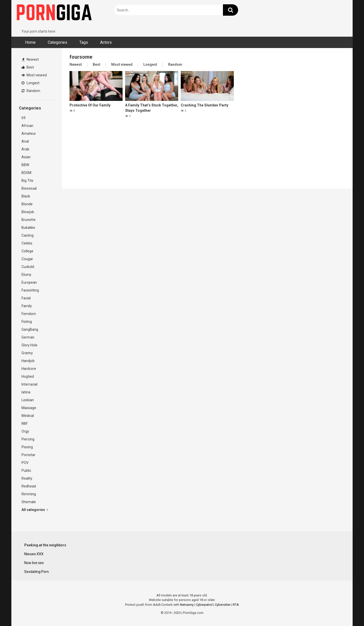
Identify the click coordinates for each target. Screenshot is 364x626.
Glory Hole (29, 345)
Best (28, 67)
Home (30, 42)
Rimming (29, 494)
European (29, 282)
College (27, 251)
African (27, 126)
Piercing (28, 439)
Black (26, 196)
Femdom (29, 314)
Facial (26, 298)
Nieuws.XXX (34, 554)
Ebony (26, 275)
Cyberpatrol (204, 605)
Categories (58, 42)
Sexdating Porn (37, 572)
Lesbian (28, 400)
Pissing (27, 447)
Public (26, 471)
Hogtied (28, 376)
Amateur (29, 133)
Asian (26, 157)
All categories (35, 510)
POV (25, 463)
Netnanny (187, 605)
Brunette (29, 220)
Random (31, 91)
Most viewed (34, 75)
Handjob (28, 361)
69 (24, 118)
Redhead (29, 486)
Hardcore (29, 369)
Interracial (29, 384)
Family (27, 306)
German (28, 337)
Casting (28, 235)
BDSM (26, 173)
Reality (27, 478)
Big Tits (27, 181)
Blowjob (28, 212)
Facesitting (30, 290)
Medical (28, 416)
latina (26, 392)
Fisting (27, 322)
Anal (25, 141)
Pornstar (28, 455)
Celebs (27, 243)
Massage (29, 408)
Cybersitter (223, 605)
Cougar (27, 259)
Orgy (25, 431)
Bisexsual (29, 188)
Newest (30, 59)
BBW (25, 165)
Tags (84, 42)
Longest (30, 83)
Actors (106, 42)
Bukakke (28, 228)
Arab (25, 149)
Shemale (29, 502)
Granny (27, 353)
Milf (25, 423)
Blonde (27, 204)
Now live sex (34, 563)
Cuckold (28, 267)
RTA (236, 605)
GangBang (30, 329)
